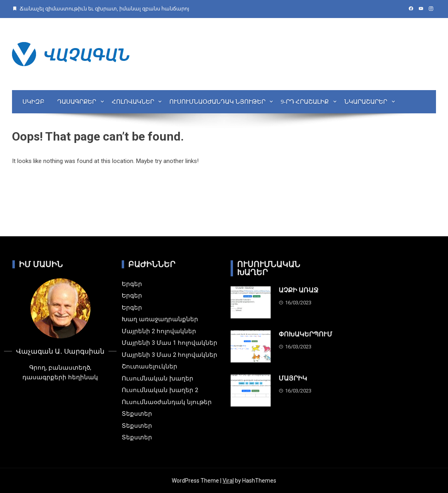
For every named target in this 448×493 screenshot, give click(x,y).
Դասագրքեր (77, 102)
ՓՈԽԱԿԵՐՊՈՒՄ (305, 334)
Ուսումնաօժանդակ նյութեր (217, 102)
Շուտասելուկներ (150, 366)
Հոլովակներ (133, 102)
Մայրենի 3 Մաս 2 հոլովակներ (170, 355)
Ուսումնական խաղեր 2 (160, 390)
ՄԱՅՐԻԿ (293, 378)
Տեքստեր (137, 414)
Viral (228, 481)
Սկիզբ (33, 102)
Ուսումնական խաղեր (158, 378)
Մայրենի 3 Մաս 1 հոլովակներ (170, 343)
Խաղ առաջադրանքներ (160, 319)
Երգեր (132, 284)
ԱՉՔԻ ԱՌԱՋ (298, 290)
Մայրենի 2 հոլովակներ (159, 331)
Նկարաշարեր (366, 102)
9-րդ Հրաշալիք (305, 102)
